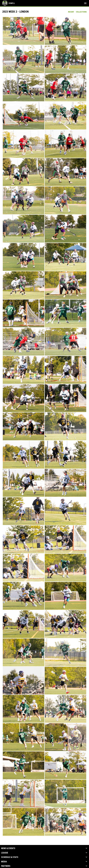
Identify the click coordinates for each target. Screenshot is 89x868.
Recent (71, 12)
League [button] (5, 853)
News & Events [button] (8, 848)
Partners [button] (6, 866)
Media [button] (4, 862)
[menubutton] (85, 3)
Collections (81, 12)
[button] (24, 31)
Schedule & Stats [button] (10, 857)
